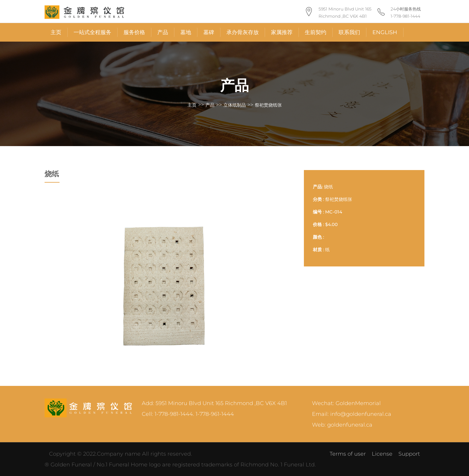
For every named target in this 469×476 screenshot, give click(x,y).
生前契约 (316, 32)
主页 (56, 32)
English (385, 32)
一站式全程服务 (92, 32)
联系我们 (349, 32)
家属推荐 (282, 32)
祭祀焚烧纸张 (268, 105)
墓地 (186, 32)
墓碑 (209, 32)
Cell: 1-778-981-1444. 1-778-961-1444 (188, 414)
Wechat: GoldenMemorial (346, 403)
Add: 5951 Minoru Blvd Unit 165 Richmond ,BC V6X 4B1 (214, 403)
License (382, 454)
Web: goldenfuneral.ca (342, 425)
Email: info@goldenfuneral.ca (352, 414)
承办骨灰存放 (243, 32)
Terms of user (348, 454)
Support (409, 454)
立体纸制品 (235, 105)
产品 (163, 32)
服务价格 (134, 32)
